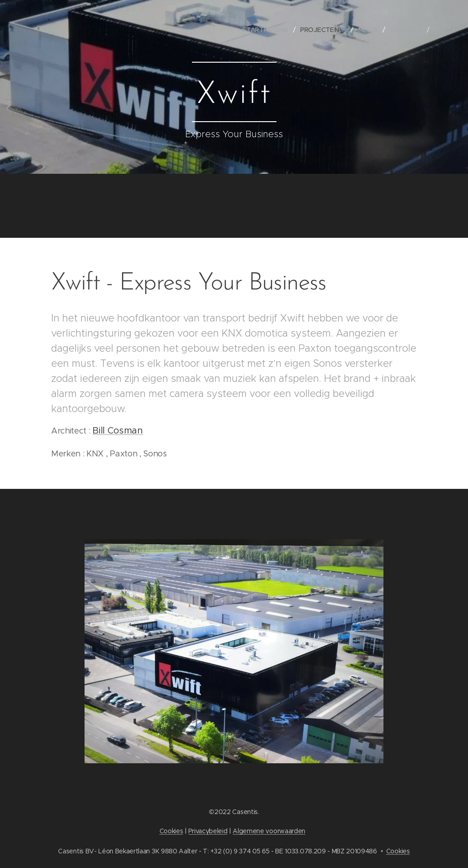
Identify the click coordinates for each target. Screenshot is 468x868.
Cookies (171, 831)
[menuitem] (269, 30)
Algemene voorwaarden (269, 831)
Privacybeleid (208, 831)
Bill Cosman (117, 431)
